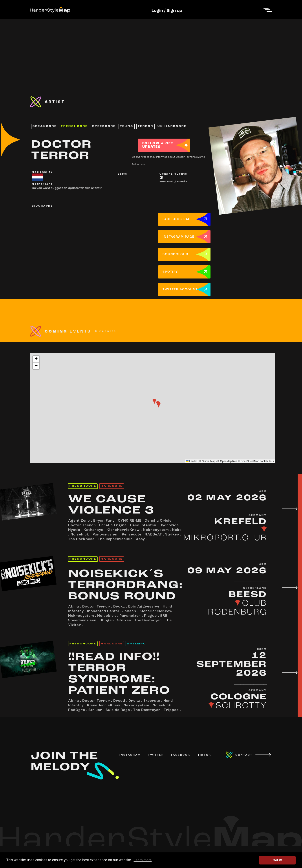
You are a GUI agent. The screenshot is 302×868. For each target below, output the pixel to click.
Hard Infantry (143, 525)
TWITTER (156, 755)
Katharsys (93, 530)
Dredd (119, 701)
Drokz (119, 607)
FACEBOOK (181, 755)
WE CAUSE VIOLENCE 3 (111, 505)
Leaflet (191, 461)
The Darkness (81, 539)
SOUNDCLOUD (176, 254)
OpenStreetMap (250, 461)
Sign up (174, 11)
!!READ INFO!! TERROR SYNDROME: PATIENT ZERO (119, 674)
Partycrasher (106, 535)
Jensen (129, 611)
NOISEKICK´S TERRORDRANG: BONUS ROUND (126, 585)
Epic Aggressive (144, 607)
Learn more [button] (143, 860)
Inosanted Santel (103, 611)
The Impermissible (115, 539)
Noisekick (80, 535)
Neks (177, 530)
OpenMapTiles (229, 461)
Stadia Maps (209, 461)
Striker (172, 535)
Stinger (107, 620)
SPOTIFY (170, 272)
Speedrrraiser (82, 620)
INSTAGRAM (130, 755)
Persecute (132, 535)
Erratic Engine (113, 525)
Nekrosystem (156, 530)
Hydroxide (169, 525)
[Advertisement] (151, 50)
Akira (74, 607)
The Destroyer (148, 620)
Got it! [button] (277, 860)
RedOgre (77, 710)
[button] (154, 401)
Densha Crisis (158, 521)
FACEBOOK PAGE (178, 219)
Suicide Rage (118, 710)
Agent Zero (79, 521)
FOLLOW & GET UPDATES (158, 145)
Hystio (74, 530)
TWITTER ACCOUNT (180, 290)
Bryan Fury (104, 521)
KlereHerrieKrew (123, 530)
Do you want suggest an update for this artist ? (67, 188)
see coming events (173, 182)
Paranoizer (130, 616)
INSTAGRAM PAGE (178, 237)
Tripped (171, 710)
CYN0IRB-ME (130, 521)
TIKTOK (205, 755)
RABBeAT (153, 535)
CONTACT (244, 755)
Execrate (152, 701)
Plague (150, 616)
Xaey (140, 539)
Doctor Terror (82, 525)
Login (157, 11)
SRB (164, 616)
